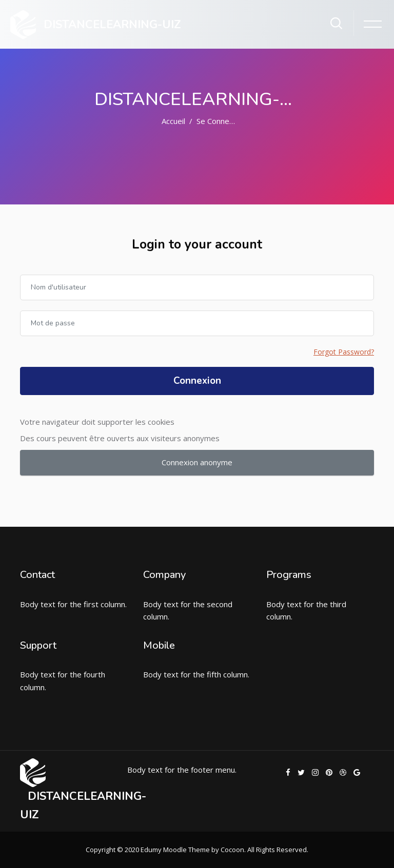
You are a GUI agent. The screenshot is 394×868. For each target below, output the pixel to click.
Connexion (197, 381)
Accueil (173, 121)
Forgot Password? (344, 352)
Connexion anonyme (197, 462)
